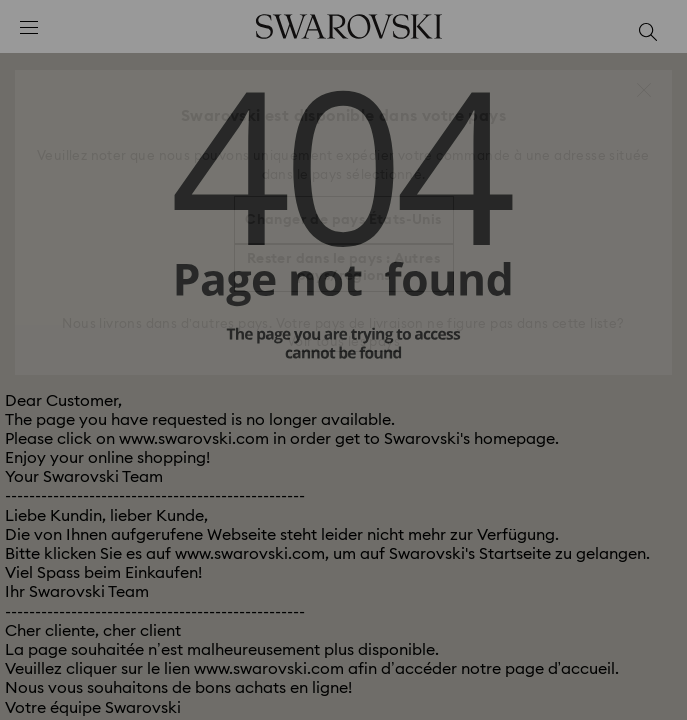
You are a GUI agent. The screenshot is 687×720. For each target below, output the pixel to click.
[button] (644, 90)
